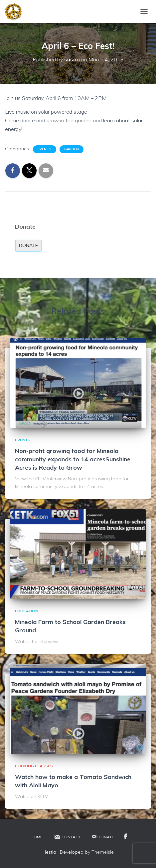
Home (37, 837)
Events (45, 149)
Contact (67, 837)
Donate (28, 245)
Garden (72, 149)
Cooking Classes (34, 766)
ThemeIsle (103, 852)
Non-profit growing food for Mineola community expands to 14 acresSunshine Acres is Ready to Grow (73, 459)
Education (27, 611)
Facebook (125, 837)
